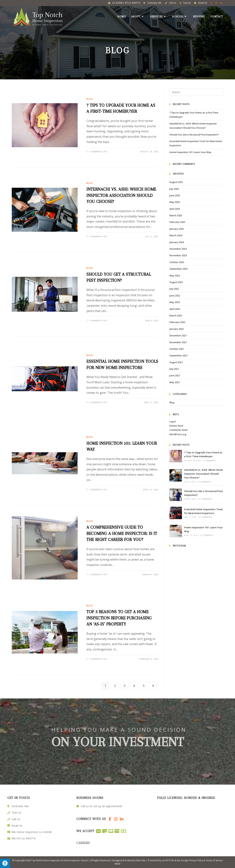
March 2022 (176, 315)
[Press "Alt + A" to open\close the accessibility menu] (5, 863)
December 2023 (178, 249)
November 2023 (178, 255)
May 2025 (175, 202)
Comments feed (178, 430)
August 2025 (176, 182)
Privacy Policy (196, 860)
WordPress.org (178, 434)
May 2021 (175, 382)
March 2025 (176, 215)
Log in (173, 421)
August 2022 (176, 282)
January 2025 (177, 229)
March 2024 (176, 235)
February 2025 (177, 222)
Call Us (172, 3)
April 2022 (175, 309)
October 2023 (177, 262)
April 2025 (175, 209)
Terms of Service (214, 860)
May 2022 (175, 302)
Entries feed (176, 426)
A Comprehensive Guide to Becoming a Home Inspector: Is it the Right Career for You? (122, 533)
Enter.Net (141, 860)
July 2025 (174, 189)
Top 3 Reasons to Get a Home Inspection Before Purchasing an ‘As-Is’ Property (119, 618)
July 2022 (174, 289)
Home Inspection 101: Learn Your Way (190, 152)
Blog (90, 99)
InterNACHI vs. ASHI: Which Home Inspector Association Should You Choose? (121, 195)
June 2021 (175, 375)
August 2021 (176, 362)
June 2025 (175, 195)
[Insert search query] (196, 92)
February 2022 (177, 322)
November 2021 (178, 342)
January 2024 (177, 242)
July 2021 (174, 369)
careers (83, 843)
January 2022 (177, 329)
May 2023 (175, 276)
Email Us (203, 3)
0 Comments (209, 460)
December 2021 (178, 335)
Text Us (187, 3)
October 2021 (177, 349)
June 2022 (175, 296)
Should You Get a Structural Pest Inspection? (194, 135)
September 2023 (179, 269)
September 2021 (179, 355)
